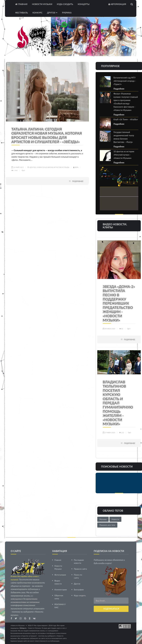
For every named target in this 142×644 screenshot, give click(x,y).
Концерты (84, 4)
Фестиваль (22, 13)
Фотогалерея (60, 575)
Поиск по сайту (78, 576)
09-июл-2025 (109, 329)
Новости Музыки (42, 4)
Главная (21, 4)
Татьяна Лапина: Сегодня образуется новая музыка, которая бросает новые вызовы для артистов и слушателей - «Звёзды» (47, 135)
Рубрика (67, 13)
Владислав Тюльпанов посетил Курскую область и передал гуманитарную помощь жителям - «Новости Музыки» (118, 403)
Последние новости (79, 561)
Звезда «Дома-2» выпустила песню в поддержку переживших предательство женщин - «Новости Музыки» (119, 303)
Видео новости (58, 582)
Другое (52, 13)
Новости (115, 519)
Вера (76, 167)
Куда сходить (65, 4)
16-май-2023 (17, 167)
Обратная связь (59, 597)
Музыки (103, 519)
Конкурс (37, 13)
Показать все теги (107, 525)
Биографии (79, 589)
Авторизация (117, 4)
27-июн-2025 (109, 433)
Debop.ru (23, 628)
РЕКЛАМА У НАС (60, 606)
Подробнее (78, 181)
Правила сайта (80, 569)
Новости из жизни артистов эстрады (53, 167)
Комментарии (61, 589)
